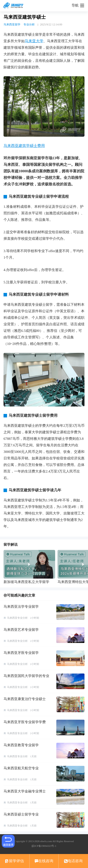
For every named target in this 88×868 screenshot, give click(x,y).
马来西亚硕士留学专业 (21, 814)
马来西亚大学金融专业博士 (25, 791)
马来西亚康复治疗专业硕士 (25, 699)
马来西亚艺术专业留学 (21, 630)
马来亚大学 (34, 41)
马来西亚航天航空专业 (21, 768)
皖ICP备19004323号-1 (44, 846)
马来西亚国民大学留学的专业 (26, 676)
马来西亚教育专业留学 (21, 745)
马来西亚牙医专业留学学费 (25, 722)
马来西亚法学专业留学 (21, 607)
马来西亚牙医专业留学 (21, 653)
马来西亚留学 (12, 24)
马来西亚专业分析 (17, 618)
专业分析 (29, 24)
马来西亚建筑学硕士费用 (24, 146)
